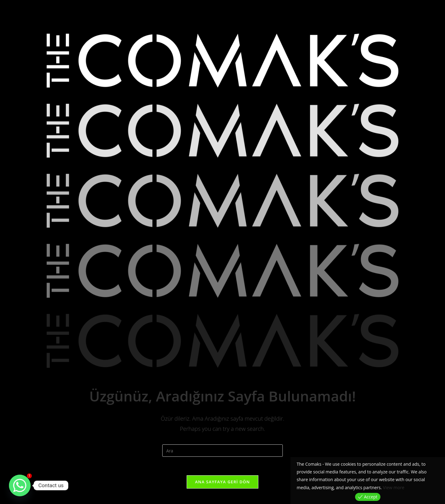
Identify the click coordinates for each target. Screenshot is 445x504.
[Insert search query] (222, 451)
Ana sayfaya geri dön (222, 482)
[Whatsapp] (20, 485)
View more (394, 487)
